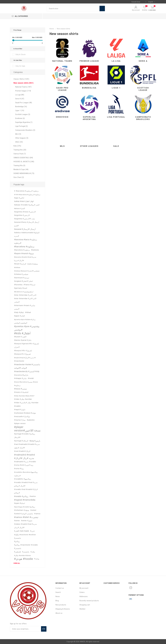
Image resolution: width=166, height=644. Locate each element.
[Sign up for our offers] (25, 629)
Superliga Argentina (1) (24, 122)
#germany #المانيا (21, 288)
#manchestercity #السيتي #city (27, 371)
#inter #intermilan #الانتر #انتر (25, 295)
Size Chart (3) (19, 177)
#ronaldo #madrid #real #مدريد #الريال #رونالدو (26, 484)
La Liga (116, 61)
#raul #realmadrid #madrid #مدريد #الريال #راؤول (27, 446)
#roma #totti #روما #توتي (24, 465)
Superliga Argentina (89, 118)
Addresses (84, 596)
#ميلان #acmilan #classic (22, 555)
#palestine (31, 420)
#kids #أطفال (22, 333)
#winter (17, 521)
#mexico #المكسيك (21, 392)
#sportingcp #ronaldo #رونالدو (25, 507)
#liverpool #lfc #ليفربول (23, 351)
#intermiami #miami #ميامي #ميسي (25, 307)
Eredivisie (62, 117)
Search (102, 9)
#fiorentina (18, 285)
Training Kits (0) (19, 166)
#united (33, 510)
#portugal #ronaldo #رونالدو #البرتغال (25, 436)
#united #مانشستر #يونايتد (24, 514)
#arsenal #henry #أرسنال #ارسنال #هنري (27, 224)
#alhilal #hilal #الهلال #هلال (24, 201)
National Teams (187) (23, 87)
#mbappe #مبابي (20, 378)
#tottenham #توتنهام (22, 510)
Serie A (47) (20, 99)
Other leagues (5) (22, 138)
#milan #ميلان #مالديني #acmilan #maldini (26, 404)
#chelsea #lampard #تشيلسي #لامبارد (27, 271)
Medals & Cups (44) (21, 169)
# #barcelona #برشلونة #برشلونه (26, 191)
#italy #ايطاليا (19, 312)
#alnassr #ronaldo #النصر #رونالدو (27, 205)
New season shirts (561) (23, 83)
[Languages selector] (152, 2)
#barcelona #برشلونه (22, 250)
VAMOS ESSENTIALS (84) (23, 158)
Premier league (89, 61)
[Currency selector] (139, 2)
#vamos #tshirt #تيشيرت (26, 517)
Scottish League (143, 89)
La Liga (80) (20, 95)
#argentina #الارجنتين (22, 215)
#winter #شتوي (27, 521)
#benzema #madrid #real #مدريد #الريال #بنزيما (25, 259)
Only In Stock (20, 54)
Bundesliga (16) (21, 107)
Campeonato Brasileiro (143, 118)
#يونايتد (37, 559)
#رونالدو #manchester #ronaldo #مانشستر (26, 547)
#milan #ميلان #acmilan (23, 399)
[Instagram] (131, 588)
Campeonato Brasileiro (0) (25, 130)
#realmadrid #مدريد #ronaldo (25, 462)
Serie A (143, 61)
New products (61, 605)
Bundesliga (89, 88)
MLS (62, 146)
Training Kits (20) (20, 150)
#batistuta (35, 250)
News (58, 596)
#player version (20, 423)
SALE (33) (19, 142)
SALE (116, 146)
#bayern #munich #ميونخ (24, 253)
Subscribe (44, 629)
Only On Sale (20, 66)
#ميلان (33, 552)
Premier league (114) (23, 91)
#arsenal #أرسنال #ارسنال (25, 229)
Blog (57, 601)
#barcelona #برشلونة (24, 247)
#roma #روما (19, 469)
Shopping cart (85, 605)
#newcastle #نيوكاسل (22, 417)
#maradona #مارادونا (21, 375)
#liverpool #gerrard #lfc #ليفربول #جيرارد (26, 345)
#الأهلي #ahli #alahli (21, 531)
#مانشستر (26, 552)
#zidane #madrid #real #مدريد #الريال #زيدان (25, 526)
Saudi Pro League (62, 89)
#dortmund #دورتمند (22, 278)
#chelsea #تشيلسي (21, 274)
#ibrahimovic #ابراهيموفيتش (24, 292)
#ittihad (28, 312)
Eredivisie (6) (20, 118)
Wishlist (82, 609)
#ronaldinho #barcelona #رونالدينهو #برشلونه (26, 474)
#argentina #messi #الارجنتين (25, 212)
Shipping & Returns (63, 609)
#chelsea (17, 267)
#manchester (19, 361)
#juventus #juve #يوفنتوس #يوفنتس (27, 328)
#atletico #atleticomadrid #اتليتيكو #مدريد (27, 234)
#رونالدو (17, 541)
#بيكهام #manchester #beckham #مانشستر (25, 536)
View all (17, 563)
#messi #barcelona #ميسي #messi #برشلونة (26, 384)
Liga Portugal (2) (21, 126)
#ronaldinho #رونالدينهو (23, 479)
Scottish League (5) (23, 114)
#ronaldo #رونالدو (21, 496)
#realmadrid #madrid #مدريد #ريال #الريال (24, 456)
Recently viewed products (89, 601)
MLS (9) (18, 134)
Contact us (60, 588)
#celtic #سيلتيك (33, 264)
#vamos (37, 514)
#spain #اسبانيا (19, 503)
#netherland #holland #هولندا (25, 413)
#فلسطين (18, 552)
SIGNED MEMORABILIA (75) (24, 173)
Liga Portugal (116, 117)
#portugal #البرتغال (21, 441)
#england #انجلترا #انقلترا (23, 281)
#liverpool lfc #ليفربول (22, 354)
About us (59, 613)
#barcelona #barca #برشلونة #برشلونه (26, 241)
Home (52, 29)
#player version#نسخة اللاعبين (27, 429)
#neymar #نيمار (20, 420)
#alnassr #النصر (19, 208)
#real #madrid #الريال (22, 451)
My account (136, 10)
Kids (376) (17, 146)
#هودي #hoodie (24, 559)
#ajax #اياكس (19, 198)
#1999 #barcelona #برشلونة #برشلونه (27, 195)
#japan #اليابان (19, 316)
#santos (33, 496)
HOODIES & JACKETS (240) (24, 162)
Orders (82, 592)
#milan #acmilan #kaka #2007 (24, 396)
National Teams (62, 61)
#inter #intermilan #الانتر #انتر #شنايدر (25, 300)
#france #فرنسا (29, 285)
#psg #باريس (35, 441)
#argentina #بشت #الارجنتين (24, 219)
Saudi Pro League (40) (24, 103)
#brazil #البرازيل (20, 264)
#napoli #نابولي (20, 410)
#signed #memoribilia (25, 500)
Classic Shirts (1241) (21, 79)
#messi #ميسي (20, 389)
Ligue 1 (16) (20, 110)
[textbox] (73, 9)
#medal (31, 378)
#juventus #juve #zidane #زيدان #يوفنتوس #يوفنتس (25, 321)
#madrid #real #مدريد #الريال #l (25, 358)
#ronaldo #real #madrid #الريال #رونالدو (26, 491)
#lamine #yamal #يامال (23, 340)
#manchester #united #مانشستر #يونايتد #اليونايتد (27, 366)
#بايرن (32, 531)
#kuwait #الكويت (20, 337)
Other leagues (89, 146)
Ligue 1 (116, 88)
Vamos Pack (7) (20, 154)
